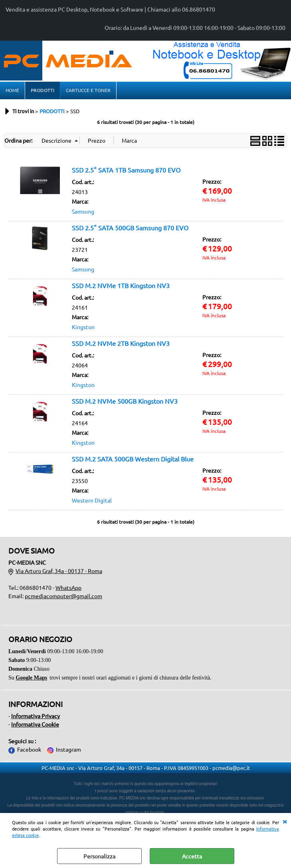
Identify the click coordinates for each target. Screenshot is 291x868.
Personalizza (99, 856)
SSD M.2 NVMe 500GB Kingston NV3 (125, 402)
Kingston (83, 328)
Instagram (68, 750)
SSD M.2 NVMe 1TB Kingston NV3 (121, 286)
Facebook (29, 750)
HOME (12, 90)
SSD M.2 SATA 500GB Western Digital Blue (133, 460)
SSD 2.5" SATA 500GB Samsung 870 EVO (130, 228)
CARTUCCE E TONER (88, 90)
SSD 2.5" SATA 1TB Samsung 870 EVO (126, 171)
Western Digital (92, 501)
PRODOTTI (43, 90)
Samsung (83, 212)
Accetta (192, 856)
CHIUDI (285, 821)
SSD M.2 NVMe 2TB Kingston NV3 (121, 344)
